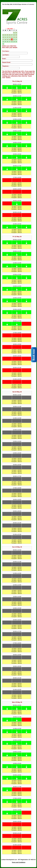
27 (10, 42)
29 (14, 42)
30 (16, 42)
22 (14, 39)
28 (12, 42)
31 (3, 44)
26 (7, 42)
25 (5, 42)
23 (16, 39)
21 (12, 39)
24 (3, 42)
